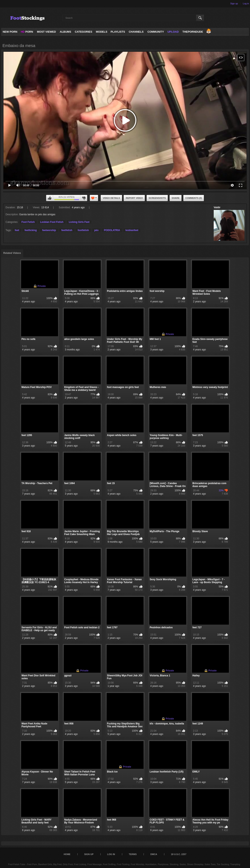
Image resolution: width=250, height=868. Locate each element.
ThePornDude (193, 32)
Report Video (134, 198)
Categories (84, 32)
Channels (136, 32)
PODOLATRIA (112, 230)
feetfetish (67, 230)
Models (102, 32)
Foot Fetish (28, 222)
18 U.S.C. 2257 (179, 854)
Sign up (234, 3)
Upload (173, 32)
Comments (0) (194, 198)
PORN (27, 32)
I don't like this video (84, 198)
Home (67, 854)
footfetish (83, 230)
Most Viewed (46, 32)
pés (96, 230)
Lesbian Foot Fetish (52, 222)
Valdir (217, 207)
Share (176, 198)
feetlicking (31, 230)
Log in (246, 3)
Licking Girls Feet (79, 222)
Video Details (111, 198)
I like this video (50, 198)
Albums (65, 32)
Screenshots (157, 198)
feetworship (49, 230)
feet (17, 230)
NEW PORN (10, 32)
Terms (133, 854)
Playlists (118, 32)
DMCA (154, 854)
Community (156, 32)
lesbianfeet (132, 230)
